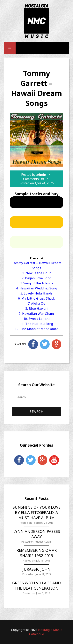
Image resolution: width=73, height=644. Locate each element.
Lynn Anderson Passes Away (37, 534)
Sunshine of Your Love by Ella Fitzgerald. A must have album (37, 512)
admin (41, 175)
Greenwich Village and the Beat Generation (36, 585)
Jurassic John (37, 569)
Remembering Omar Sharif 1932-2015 (37, 553)
